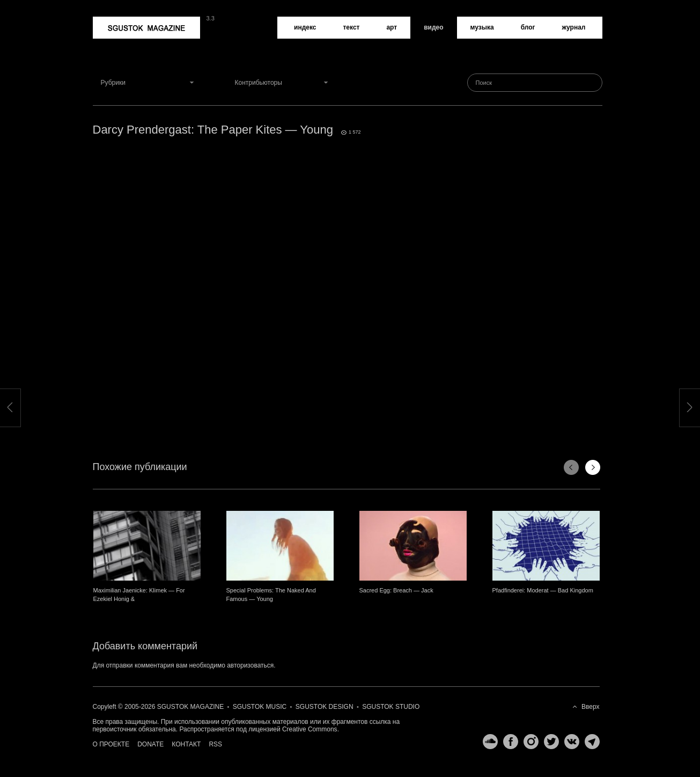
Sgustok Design (325, 707)
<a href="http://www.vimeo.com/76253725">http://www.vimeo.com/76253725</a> (348, 279)
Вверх (590, 707)
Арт (392, 27)
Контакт (186, 744)
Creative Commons (310, 729)
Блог (528, 27)
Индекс (305, 27)
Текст (351, 27)
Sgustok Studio (391, 707)
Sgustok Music (260, 707)
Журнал (574, 27)
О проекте (111, 744)
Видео (433, 27)
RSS (215, 744)
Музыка (482, 27)
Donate (150, 744)
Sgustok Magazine (146, 28)
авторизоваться (250, 665)
